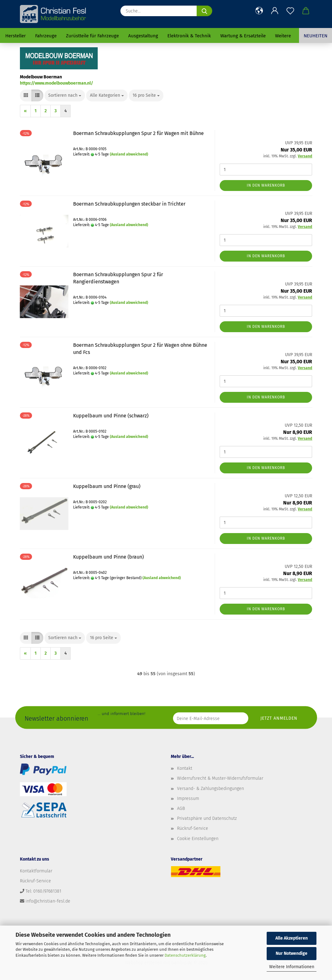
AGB (181, 808)
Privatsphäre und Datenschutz (207, 818)
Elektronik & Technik (189, 36)
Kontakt (185, 768)
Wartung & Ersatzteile (243, 36)
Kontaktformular (36, 871)
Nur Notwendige (292, 953)
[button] (259, 11)
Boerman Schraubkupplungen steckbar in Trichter (129, 204)
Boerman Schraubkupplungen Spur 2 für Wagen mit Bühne (138, 133)
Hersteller (16, 36)
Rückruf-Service (193, 828)
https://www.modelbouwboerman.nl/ (56, 83)
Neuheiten (316, 36)
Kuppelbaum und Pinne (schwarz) (111, 416)
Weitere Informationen (292, 967)
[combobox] (65, 95)
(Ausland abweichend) (129, 154)
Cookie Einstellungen (198, 839)
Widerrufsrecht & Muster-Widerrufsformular (220, 778)
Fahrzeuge (46, 36)
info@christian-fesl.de (48, 901)
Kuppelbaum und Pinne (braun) (108, 557)
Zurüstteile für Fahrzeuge (92, 36)
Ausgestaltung (143, 36)
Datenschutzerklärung (185, 955)
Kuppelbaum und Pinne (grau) (107, 486)
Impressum (188, 799)
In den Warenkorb (266, 185)
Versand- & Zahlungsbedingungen (210, 789)
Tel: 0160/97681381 (43, 891)
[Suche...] (204, 11)
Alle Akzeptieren (292, 938)
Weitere (283, 36)
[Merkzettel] (290, 11)
